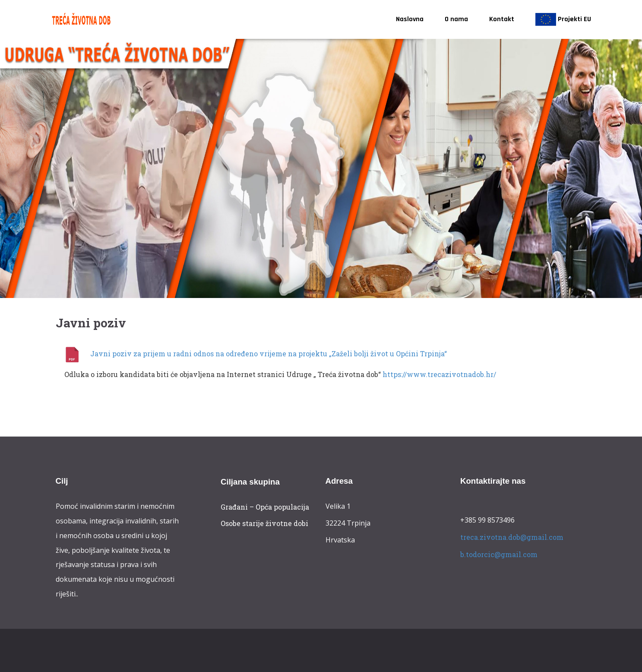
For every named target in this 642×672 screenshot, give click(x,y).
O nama (456, 19)
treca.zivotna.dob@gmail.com (512, 537)
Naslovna (410, 19)
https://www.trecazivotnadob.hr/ (439, 374)
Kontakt (502, 19)
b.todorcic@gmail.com (499, 554)
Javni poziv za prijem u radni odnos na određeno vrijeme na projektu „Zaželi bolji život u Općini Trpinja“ (269, 353)
